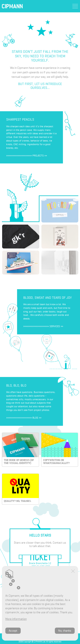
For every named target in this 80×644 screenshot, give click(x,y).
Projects (38, 156)
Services (55, 326)
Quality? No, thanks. (18, 501)
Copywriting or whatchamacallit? (56, 462)
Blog (35, 418)
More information (16, 619)
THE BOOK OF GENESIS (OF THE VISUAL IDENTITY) (19, 462)
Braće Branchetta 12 (40, 563)
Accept (13, 631)
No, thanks (65, 631)
